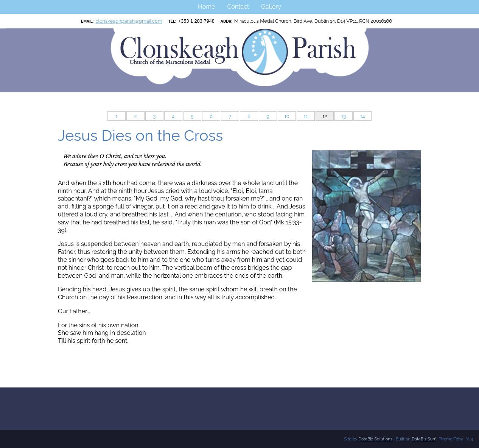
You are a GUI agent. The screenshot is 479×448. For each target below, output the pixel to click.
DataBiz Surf (424, 439)
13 (344, 116)
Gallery (271, 7)
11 (306, 116)
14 (362, 116)
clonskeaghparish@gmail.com (129, 21)
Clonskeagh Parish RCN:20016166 (3, 29)
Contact (238, 7)
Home (206, 7)
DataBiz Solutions (375, 439)
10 (287, 116)
